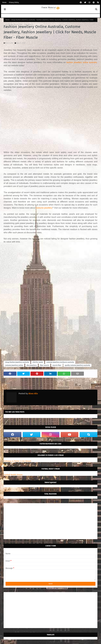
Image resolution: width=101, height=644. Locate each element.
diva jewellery (32, 365)
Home (4, 2)
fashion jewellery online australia (82, 62)
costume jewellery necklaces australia (60, 362)
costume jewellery (44, 208)
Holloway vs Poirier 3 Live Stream (17, 461)
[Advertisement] (50, 120)
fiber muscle (45, 365)
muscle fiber (57, 365)
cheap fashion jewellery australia (23, 20)
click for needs (38, 362)
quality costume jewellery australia (77, 365)
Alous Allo (10, 43)
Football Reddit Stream (13, 475)
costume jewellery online (14, 365)
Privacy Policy (14, 2)
